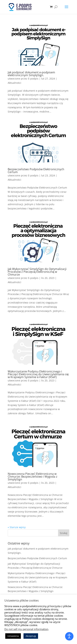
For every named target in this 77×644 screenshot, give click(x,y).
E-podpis (33, 79)
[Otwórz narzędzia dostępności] (69, 636)
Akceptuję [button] (31, 636)
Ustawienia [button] (13, 636)
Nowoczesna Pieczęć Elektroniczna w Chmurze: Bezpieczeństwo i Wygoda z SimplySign (33, 477)
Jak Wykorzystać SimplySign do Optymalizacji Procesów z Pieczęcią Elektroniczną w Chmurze (37, 272)
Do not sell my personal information (26, 629)
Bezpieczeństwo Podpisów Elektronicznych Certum (36, 171)
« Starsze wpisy (17, 527)
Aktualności (14, 83)
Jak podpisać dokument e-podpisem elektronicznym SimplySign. (31, 74)
